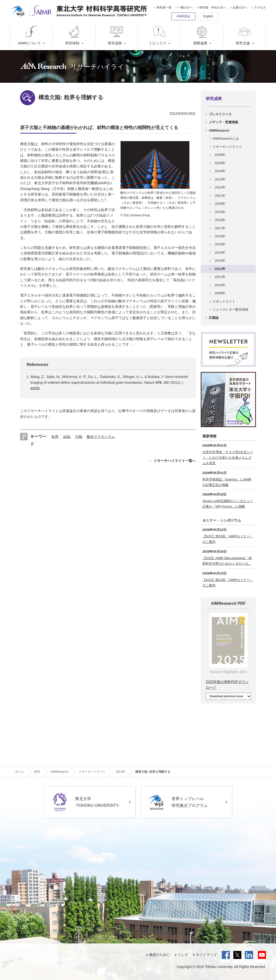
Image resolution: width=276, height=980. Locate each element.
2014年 (220, 253)
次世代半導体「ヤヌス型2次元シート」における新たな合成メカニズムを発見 (228, 458)
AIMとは (226, 138)
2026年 (220, 155)
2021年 (220, 196)
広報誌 (214, 318)
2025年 (220, 163)
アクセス (260, 8)
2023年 (220, 179)
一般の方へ (185, 8)
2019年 (220, 212)
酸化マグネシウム (101, 437)
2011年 (220, 277)
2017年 (220, 228)
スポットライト (224, 301)
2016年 (220, 236)
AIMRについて (29, 35)
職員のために (160, 955)
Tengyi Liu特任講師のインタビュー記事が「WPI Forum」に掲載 (228, 504)
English (208, 16)
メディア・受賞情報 (223, 122)
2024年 (220, 171)
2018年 (220, 220)
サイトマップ (206, 955)
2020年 (220, 204)
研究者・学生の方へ (213, 8)
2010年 (220, 285)
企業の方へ (240, 8)
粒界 (55, 437)
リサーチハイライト (227, 147)
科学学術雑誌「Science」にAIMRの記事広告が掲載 (227, 482)
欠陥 (79, 437)
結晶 (67, 437)
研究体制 (73, 35)
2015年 (220, 244)
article (35, 388)
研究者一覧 (164, 8)
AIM (219, 130)
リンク (183, 955)
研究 (37, 772)
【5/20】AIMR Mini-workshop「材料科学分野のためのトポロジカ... (227, 561)
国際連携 (201, 35)
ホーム (20, 772)
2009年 (220, 293)
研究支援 (244, 35)
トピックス (158, 35)
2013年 (220, 261)
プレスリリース (220, 114)
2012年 (220, 269)
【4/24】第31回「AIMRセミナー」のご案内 (228, 583)
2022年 (220, 187)
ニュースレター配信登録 (230, 309)
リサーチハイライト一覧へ (175, 461)
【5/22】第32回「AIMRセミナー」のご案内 (228, 539)
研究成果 (116, 35)
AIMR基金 (183, 16)
